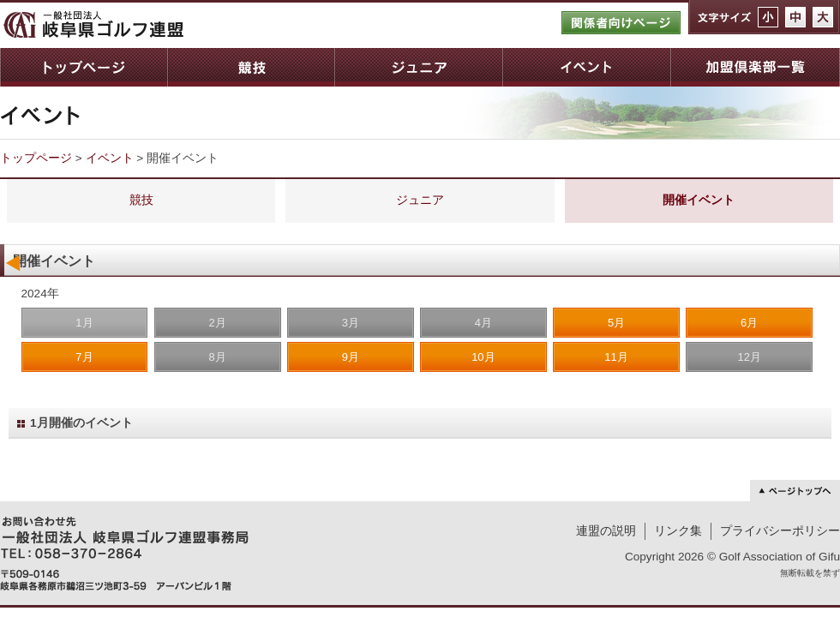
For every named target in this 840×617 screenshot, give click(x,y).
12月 (749, 357)
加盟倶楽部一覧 (755, 67)
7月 (84, 357)
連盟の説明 (606, 531)
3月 (351, 323)
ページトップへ (795, 491)
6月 (749, 323)
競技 (251, 67)
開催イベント (699, 200)
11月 (616, 357)
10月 (483, 357)
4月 (483, 323)
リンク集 (678, 531)
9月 (351, 357)
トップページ (84, 67)
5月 (616, 323)
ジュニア (418, 67)
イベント (586, 67)
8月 (217, 357)
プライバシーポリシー (780, 531)
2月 (217, 323)
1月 (84, 323)
